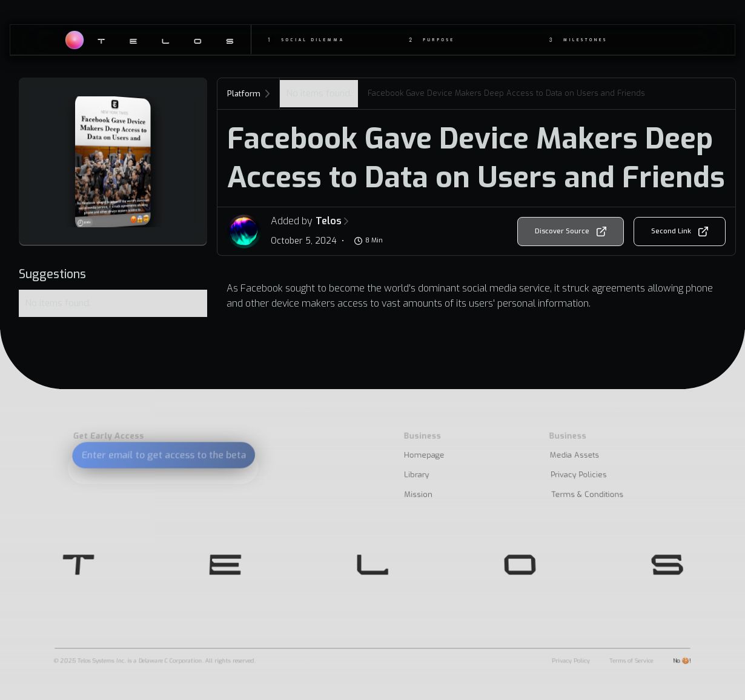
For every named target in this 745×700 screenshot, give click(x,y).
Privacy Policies (578, 475)
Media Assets (574, 455)
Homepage (424, 455)
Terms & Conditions (587, 495)
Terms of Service (631, 660)
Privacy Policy (571, 660)
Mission (419, 495)
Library (416, 475)
